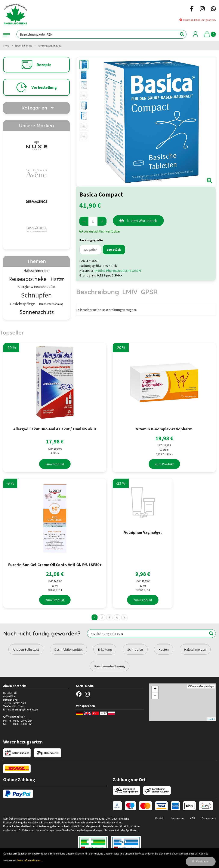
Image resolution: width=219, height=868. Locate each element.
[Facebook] (192, 9)
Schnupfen (135, 649)
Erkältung (105, 649)
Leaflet (211, 719)
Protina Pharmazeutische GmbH (118, 270)
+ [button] (155, 689)
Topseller (12, 332)
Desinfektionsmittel (68, 649)
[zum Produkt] (55, 464)
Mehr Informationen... (30, 860)
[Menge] (93, 221)
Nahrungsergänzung (49, 45)
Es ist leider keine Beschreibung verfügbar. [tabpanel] (107, 310)
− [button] (155, 696)
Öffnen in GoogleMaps (201, 686)
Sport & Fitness (23, 45)
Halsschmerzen (195, 649)
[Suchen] (180, 34)
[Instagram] (202, 9)
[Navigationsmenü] (7, 34)
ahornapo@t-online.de (25, 709)
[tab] (98, 294)
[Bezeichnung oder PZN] (101, 34)
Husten (164, 649)
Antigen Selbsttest (26, 649)
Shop (6, 45)
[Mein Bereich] (195, 34)
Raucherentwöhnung (109, 666)
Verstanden (203, 861)
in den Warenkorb (142, 221)
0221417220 (19, 703)
